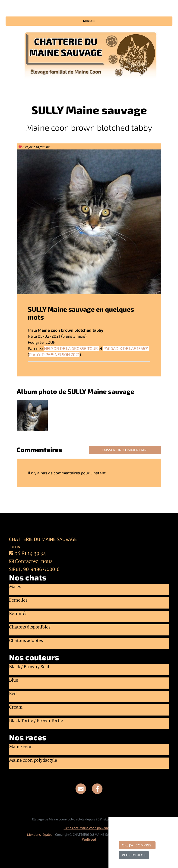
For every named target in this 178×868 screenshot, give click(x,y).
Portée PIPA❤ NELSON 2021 (54, 354)
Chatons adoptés (26, 641)
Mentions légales (40, 834)
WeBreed (89, 839)
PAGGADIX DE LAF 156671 (126, 348)
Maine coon (21, 747)
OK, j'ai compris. (137, 845)
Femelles (18, 601)
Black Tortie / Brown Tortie (36, 721)
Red (13, 694)
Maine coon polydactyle (33, 761)
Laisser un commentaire (125, 450)
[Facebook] (97, 788)
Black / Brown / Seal (29, 667)
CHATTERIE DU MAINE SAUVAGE (89, 9)
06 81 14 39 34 (30, 554)
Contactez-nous (31, 562)
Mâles (15, 587)
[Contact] (81, 788)
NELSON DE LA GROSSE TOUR (71, 348)
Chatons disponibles (30, 628)
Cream (16, 708)
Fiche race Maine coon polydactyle (89, 828)
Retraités (18, 614)
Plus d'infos (134, 855)
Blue (14, 681)
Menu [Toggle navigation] (89, 21)
